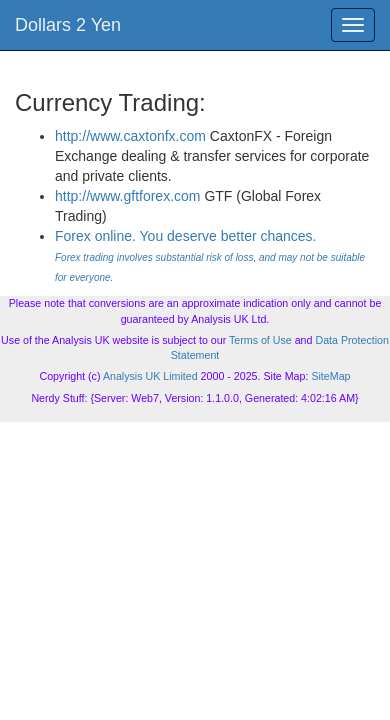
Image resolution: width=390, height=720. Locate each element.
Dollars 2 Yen (68, 25)
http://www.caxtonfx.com (130, 136)
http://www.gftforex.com (128, 196)
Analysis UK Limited (150, 376)
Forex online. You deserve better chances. (210, 255)
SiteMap (330, 376)
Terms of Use (260, 340)
